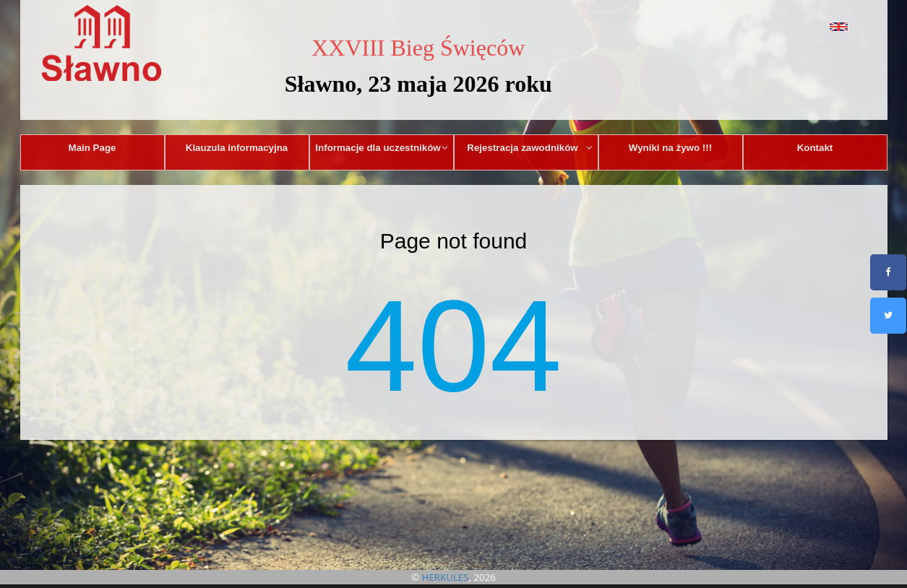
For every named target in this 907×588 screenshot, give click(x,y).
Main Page (93, 148)
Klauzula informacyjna (237, 148)
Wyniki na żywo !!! (670, 148)
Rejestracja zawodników (530, 148)
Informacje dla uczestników (382, 148)
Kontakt (815, 148)
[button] (806, 26)
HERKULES (446, 577)
